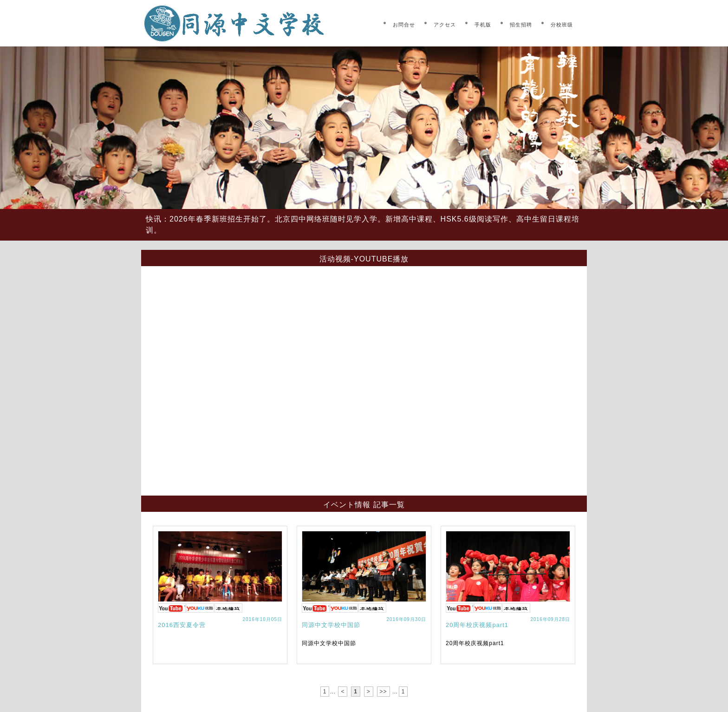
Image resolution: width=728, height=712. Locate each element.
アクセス (445, 25)
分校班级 (562, 25)
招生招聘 (521, 25)
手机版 (483, 25)
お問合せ (404, 25)
